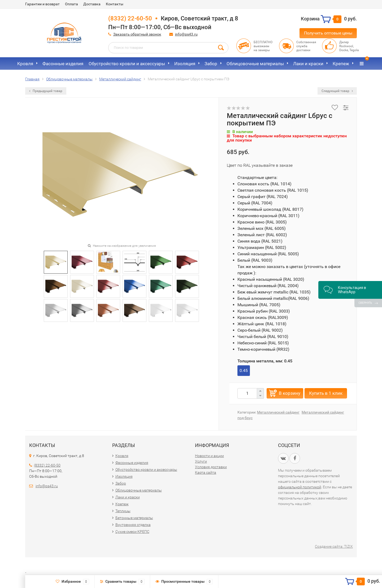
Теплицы (123, 511)
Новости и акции (209, 456)
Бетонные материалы (134, 518)
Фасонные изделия (63, 64)
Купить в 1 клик (326, 393)
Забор (211, 64)
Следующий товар (337, 91)
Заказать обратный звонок (137, 34)
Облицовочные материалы (255, 64)
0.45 (244, 370)
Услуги (201, 461)
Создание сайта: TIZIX (334, 546)
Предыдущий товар (46, 91)
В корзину (290, 393)
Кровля (25, 64)
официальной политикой (300, 487)
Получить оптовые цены (328, 33)
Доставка (92, 4)
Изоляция (185, 64)
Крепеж (341, 64)
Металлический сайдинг (278, 412)
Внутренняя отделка (133, 525)
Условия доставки (211, 467)
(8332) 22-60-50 (130, 18)
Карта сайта (206, 472)
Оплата (71, 4)
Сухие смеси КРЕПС (132, 532)
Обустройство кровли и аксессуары (127, 64)
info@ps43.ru (186, 34)
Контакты (115, 4)
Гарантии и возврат (42, 4)
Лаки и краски (308, 64)
